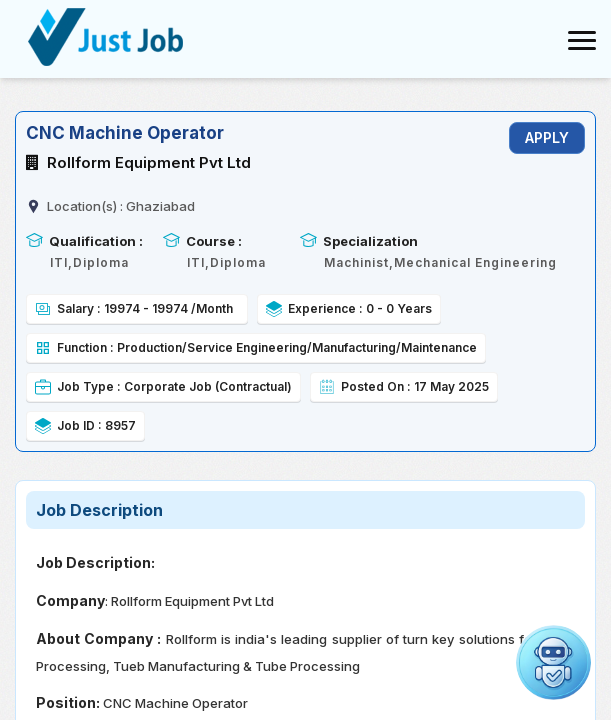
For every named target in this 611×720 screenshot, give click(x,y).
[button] (553, 662)
